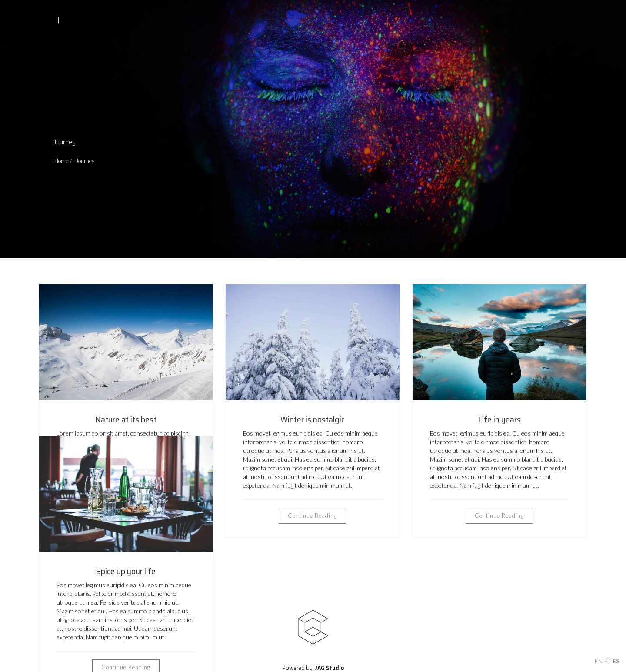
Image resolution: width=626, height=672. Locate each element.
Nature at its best (126, 419)
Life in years (499, 419)
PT (608, 661)
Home (61, 161)
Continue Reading (312, 516)
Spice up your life (126, 571)
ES (616, 661)
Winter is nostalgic (313, 419)
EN (599, 661)
